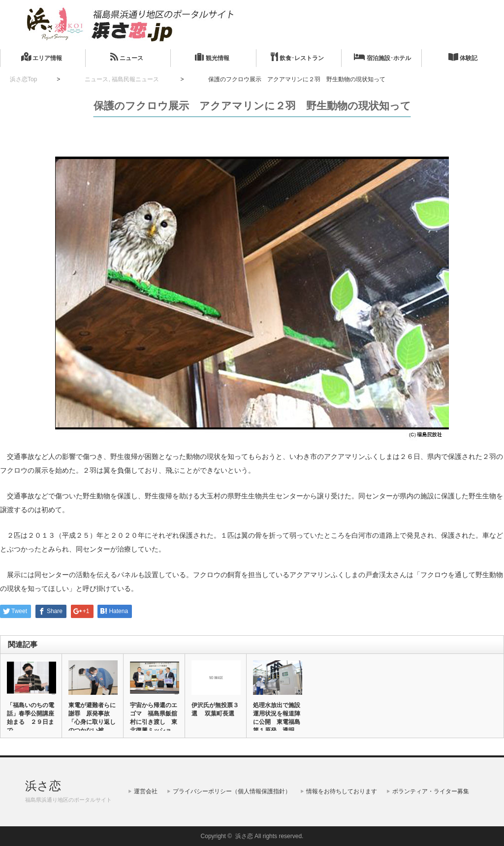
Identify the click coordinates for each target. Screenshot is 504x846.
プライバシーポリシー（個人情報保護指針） (232, 791)
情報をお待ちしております (342, 791)
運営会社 (146, 791)
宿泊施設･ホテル (382, 57)
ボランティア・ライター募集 (431, 791)
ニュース (127, 57)
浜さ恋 (43, 786)
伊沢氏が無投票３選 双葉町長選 (215, 709)
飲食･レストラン (297, 57)
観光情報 (212, 57)
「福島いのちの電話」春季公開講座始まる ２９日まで (31, 718)
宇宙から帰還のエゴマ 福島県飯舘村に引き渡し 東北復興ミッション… (154, 722)
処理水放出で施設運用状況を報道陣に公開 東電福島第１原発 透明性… (277, 722)
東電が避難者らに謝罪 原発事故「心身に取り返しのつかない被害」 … (92, 722)
